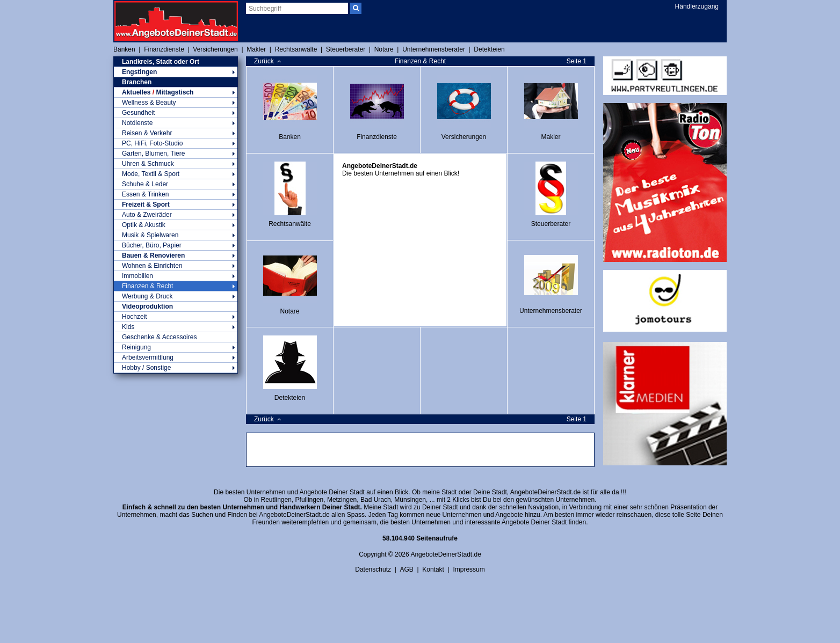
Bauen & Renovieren (176, 255)
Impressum (469, 569)
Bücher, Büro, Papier (176, 245)
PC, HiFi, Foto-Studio (176, 143)
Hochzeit (176, 317)
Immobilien (176, 276)
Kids (176, 327)
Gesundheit (176, 113)
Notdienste (176, 123)
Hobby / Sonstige (176, 368)
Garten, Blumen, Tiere (176, 154)
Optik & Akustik (176, 225)
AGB (406, 569)
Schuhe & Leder (176, 184)
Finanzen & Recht (176, 286)
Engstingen (176, 72)
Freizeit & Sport (176, 204)
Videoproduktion (147, 306)
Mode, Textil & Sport (176, 174)
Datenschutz (373, 569)
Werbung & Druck (176, 296)
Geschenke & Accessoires (159, 337)
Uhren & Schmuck (176, 164)
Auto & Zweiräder (176, 215)
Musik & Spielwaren (176, 235)
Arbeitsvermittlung (176, 357)
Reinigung (176, 347)
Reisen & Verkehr (176, 133)
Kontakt (433, 569)
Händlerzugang (697, 6)
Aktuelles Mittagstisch (176, 92)
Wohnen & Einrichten (176, 266)
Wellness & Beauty (176, 103)
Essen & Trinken (176, 194)
